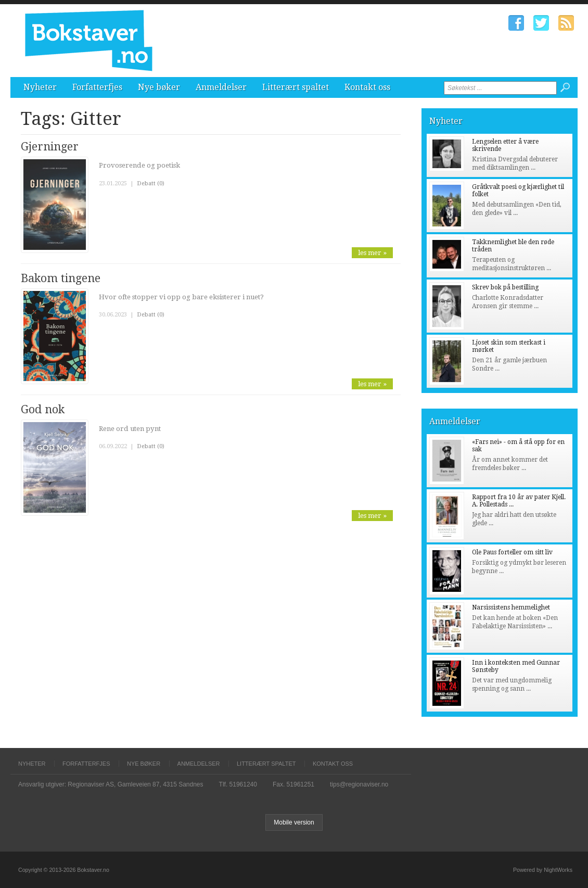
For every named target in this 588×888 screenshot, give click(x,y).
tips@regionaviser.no (359, 784)
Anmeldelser (221, 87)
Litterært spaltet (296, 87)
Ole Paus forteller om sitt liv (512, 552)
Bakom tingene (61, 278)
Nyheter (40, 87)
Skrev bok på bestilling (505, 287)
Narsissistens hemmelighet (511, 607)
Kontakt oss (367, 87)
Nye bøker (159, 87)
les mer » (372, 253)
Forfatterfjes (97, 87)
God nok (43, 409)
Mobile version (294, 822)
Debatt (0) (151, 183)
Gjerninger (50, 147)
